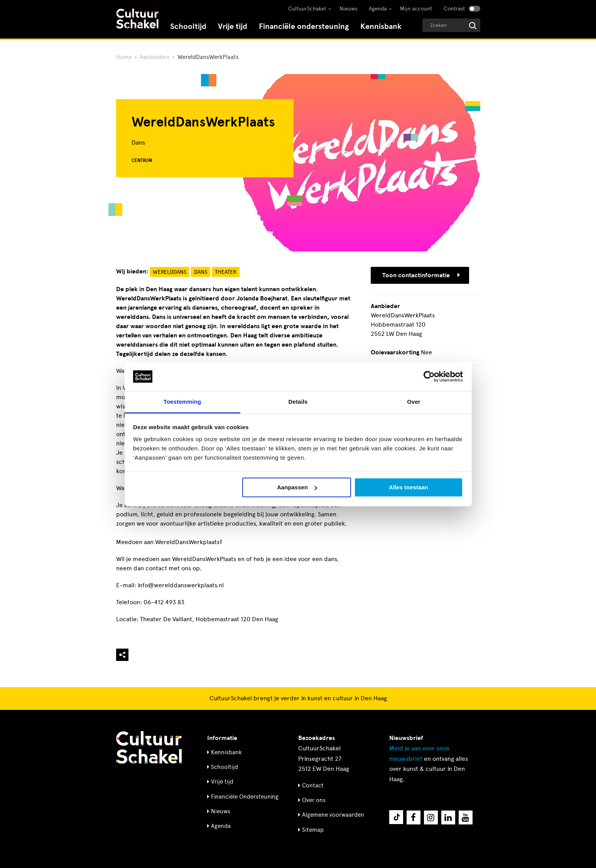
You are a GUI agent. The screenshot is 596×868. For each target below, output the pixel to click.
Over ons (314, 800)
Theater (226, 272)
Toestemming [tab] (182, 402)
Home (124, 57)
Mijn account (416, 9)
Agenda (378, 9)
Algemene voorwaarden (333, 815)
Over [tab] (414, 402)
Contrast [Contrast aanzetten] (454, 9)
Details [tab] (298, 402)
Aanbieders (154, 57)
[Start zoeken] (473, 26)
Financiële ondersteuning (304, 26)
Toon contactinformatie (421, 275)
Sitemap (313, 830)
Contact (313, 785)
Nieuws (348, 9)
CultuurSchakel (307, 9)
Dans (201, 272)
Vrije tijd (233, 26)
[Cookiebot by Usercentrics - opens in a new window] (429, 376)
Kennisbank (381, 26)
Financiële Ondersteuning (245, 797)
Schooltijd (188, 26)
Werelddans (170, 272)
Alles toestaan (409, 487)
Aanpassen (297, 487)
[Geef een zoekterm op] (451, 25)
